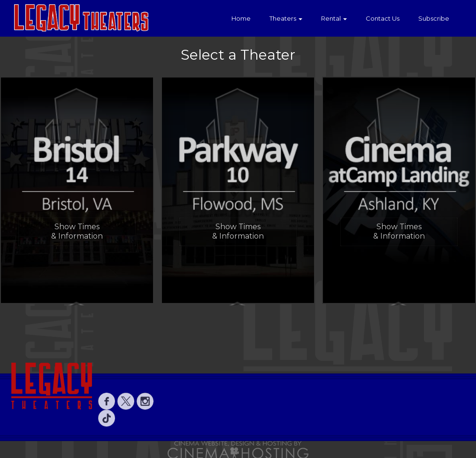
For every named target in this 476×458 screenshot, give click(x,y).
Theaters (286, 18)
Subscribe (434, 18)
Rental (334, 18)
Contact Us (383, 18)
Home (241, 18)
